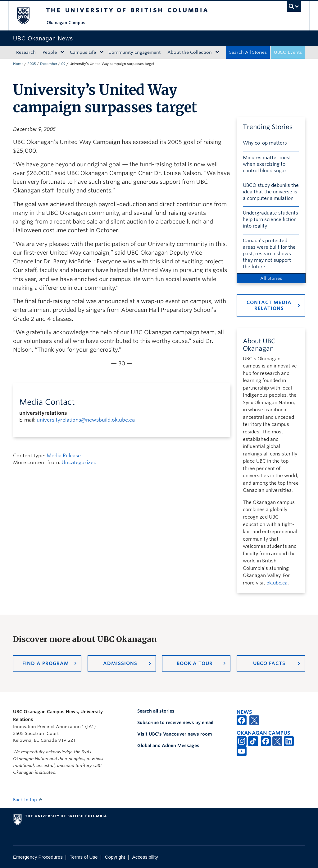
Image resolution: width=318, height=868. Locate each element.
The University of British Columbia (28, 16)
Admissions (120, 663)
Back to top (28, 800)
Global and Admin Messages (168, 746)
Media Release (64, 456)
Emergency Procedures (38, 857)
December (49, 64)
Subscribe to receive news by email (175, 723)
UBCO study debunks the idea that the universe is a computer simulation (271, 192)
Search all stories (156, 711)
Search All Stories (248, 52)
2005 (32, 64)
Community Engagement (134, 52)
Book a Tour (195, 663)
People (50, 52)
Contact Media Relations (269, 305)
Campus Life (83, 52)
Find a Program (46, 663)
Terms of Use (84, 857)
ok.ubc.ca (277, 583)
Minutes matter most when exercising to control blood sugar (267, 164)
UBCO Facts (269, 663)
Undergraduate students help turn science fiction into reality (270, 219)
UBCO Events (288, 52)
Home (18, 64)
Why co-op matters (265, 143)
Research (26, 52)
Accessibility (145, 857)
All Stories (271, 278)
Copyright (115, 857)
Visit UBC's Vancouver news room (175, 734)
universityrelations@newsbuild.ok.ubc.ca (86, 420)
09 (63, 64)
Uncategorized (79, 462)
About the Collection (190, 52)
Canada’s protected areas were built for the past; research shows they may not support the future (269, 254)
